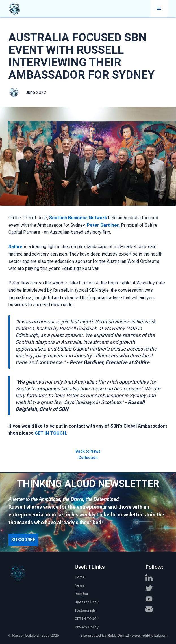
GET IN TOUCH (87, 619)
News (79, 585)
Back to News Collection (88, 454)
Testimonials (85, 610)
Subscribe (23, 540)
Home (80, 577)
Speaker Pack (87, 602)
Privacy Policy (86, 627)
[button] (159, 8)
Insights (81, 594)
